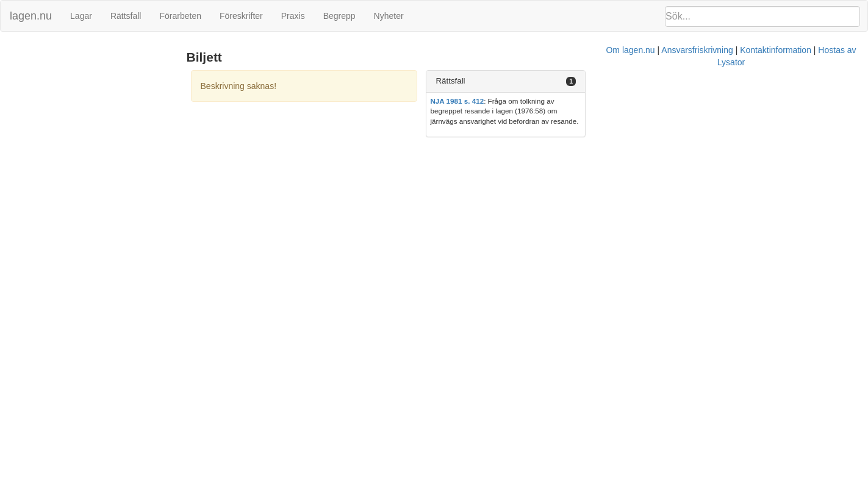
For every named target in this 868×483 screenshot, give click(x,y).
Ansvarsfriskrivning (493, 145)
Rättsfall (126, 16)
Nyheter (389, 16)
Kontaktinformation (572, 145)
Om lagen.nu (427, 145)
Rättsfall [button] (625, 81)
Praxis (293, 16)
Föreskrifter (241, 16)
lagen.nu (31, 16)
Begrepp (339, 16)
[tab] (730, 81)
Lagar (81, 16)
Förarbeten (180, 16)
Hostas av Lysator (649, 145)
